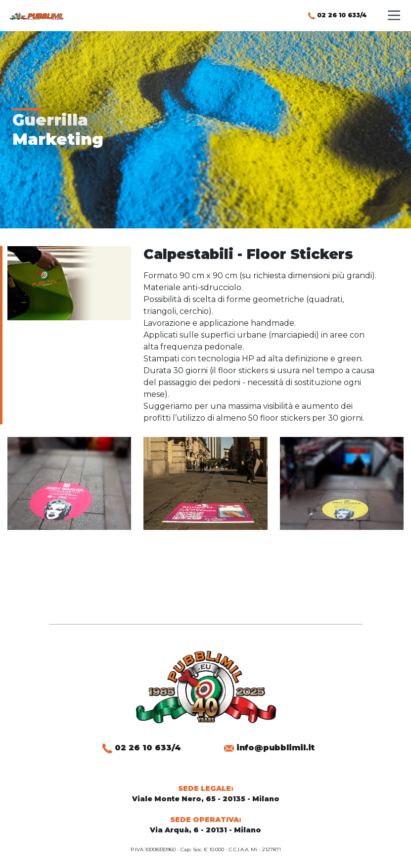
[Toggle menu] (393, 13)
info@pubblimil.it (269, 748)
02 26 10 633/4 (337, 15)
